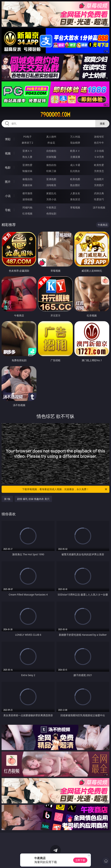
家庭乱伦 (51, 193)
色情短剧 (51, 213)
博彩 (8, 139)
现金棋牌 (75, 143)
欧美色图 (75, 179)
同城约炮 (27, 207)
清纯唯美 (51, 185)
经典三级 (51, 171)
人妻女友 (75, 193)
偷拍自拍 (51, 165)
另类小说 (51, 199)
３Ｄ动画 (99, 151)
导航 (8, 210)
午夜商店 (51, 207)
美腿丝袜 (27, 185)
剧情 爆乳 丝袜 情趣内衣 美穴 (33, 499)
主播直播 (75, 157)
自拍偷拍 (51, 151)
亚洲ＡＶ (27, 151)
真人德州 (51, 137)
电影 (8, 168)
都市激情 (27, 193)
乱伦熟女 (75, 171)
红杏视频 (27, 213)
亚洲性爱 (27, 165)
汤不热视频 (99, 207)
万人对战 (75, 137)
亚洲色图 (51, 179)
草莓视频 (75, 207)
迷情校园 (27, 199)
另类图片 (99, 185)
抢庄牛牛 (99, 143)
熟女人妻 (27, 157)
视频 (8, 153)
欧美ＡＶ (75, 151)
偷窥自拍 (27, 179)
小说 (8, 196)
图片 (8, 182)
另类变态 (99, 171)
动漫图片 (99, 179)
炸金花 (51, 143)
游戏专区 (99, 137)
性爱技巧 (99, 199)
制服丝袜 (27, 171)
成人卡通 (75, 165)
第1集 (7, 499)
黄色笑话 (75, 199)
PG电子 (27, 137)
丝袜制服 (51, 157)
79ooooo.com (55, 115)
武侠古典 (99, 193)
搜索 (102, 124)
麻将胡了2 (27, 143)
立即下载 (80, 860)
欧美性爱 (99, 165)
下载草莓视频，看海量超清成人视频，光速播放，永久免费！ (65, 489)
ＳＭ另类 (99, 157)
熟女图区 (75, 185)
